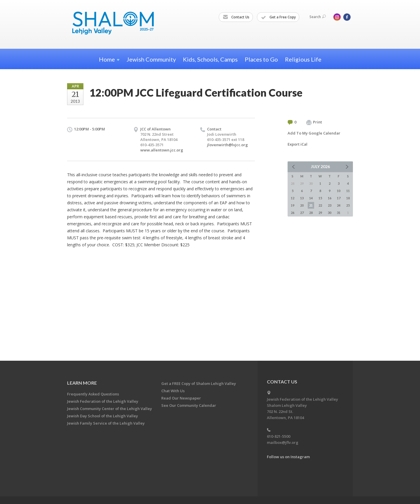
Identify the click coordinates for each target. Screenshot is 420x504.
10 (339, 191)
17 (339, 198)
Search (318, 17)
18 (348, 198)
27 (302, 213)
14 (311, 198)
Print (314, 122)
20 (302, 205)
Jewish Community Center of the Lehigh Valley (110, 409)
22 (320, 205)
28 (311, 213)
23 (330, 205)
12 (293, 198)
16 (330, 198)
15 (320, 198)
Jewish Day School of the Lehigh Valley (103, 416)
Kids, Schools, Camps (210, 59)
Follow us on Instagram (288, 457)
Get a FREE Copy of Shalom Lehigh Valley (199, 383)
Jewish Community (151, 59)
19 (293, 205)
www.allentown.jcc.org (162, 150)
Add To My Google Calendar (314, 133)
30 (330, 213)
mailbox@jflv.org (283, 442)
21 (311, 205)
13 (302, 198)
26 (293, 213)
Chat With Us (173, 391)
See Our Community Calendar (189, 405)
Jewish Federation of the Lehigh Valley (103, 401)
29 (320, 213)
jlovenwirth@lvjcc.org (228, 145)
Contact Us (236, 17)
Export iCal (297, 144)
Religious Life (303, 59)
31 (339, 213)
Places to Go (261, 59)
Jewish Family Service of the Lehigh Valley (106, 423)
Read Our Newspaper (181, 398)
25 (348, 205)
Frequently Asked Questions (93, 394)
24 (339, 205)
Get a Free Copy (278, 17)
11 (348, 191)
